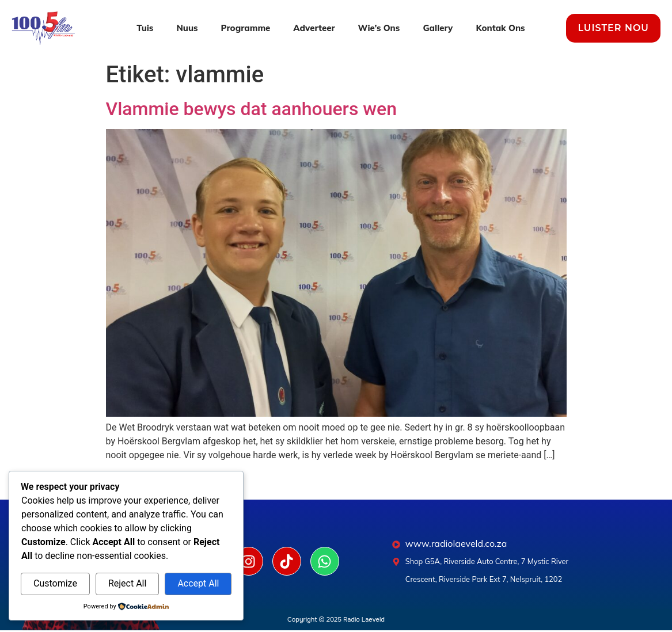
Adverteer (314, 28)
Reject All (127, 583)
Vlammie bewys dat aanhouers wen (252, 109)
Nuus (187, 28)
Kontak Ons (500, 28)
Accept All (198, 583)
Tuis (145, 28)
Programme (246, 28)
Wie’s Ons (379, 28)
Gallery (438, 28)
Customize (55, 583)
